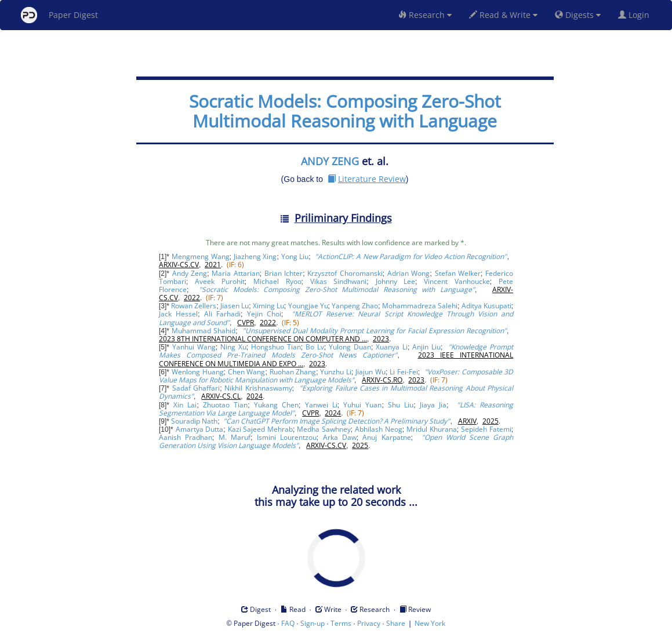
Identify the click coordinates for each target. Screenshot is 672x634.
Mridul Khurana (432, 429)
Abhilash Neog (379, 429)
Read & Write (503, 15)
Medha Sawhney (324, 429)
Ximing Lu (268, 306)
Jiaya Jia (433, 405)
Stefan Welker (458, 273)
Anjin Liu (426, 347)
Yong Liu (295, 256)
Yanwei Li (321, 405)
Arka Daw (340, 437)
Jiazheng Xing (255, 256)
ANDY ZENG (330, 161)
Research (425, 15)
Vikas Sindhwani (339, 281)
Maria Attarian (235, 273)
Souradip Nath (194, 421)
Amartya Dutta (200, 429)
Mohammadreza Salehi (420, 306)
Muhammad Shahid (204, 331)
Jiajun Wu (370, 372)
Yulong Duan (350, 347)
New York (430, 623)
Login (636, 15)
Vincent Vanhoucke (457, 281)
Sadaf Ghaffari (196, 388)
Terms (341, 623)
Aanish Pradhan (186, 437)
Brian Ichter (284, 273)
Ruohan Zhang (293, 372)
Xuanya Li (392, 347)
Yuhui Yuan (362, 405)
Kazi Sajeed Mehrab (260, 429)
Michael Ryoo (277, 281)
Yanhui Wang (194, 347)
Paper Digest (59, 15)
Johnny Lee (396, 281)
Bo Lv (315, 347)
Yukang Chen (276, 405)
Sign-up (313, 623)
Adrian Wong (408, 273)
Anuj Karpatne (386, 437)
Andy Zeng (190, 273)
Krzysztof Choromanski (345, 273)
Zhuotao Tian (225, 405)
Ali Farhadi (222, 314)
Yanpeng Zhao (355, 306)
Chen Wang (247, 372)
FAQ (288, 623)
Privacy (369, 623)
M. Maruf (235, 437)
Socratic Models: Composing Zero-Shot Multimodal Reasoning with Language (345, 111)
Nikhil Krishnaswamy (258, 388)
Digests (578, 15)
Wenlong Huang (198, 372)
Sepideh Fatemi (486, 429)
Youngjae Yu (308, 306)
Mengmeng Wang (201, 256)
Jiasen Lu (235, 306)
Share (396, 623)
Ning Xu (233, 347)
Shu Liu (401, 405)
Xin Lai (185, 405)
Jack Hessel (178, 314)
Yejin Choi (264, 314)
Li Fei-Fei (404, 372)
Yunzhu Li (336, 372)
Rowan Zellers (194, 306)
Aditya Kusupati (486, 306)
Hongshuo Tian (276, 347)
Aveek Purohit (220, 281)
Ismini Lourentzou (287, 437)
